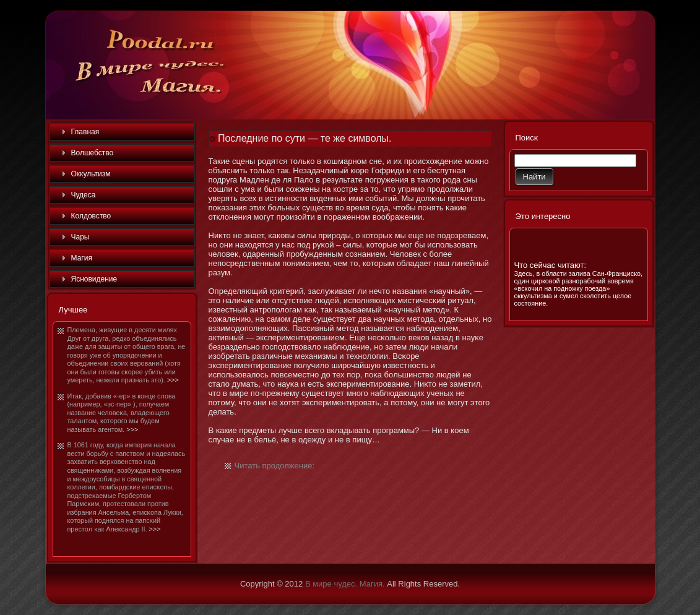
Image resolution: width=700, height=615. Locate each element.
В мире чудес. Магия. (345, 584)
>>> (173, 380)
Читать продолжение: (275, 466)
